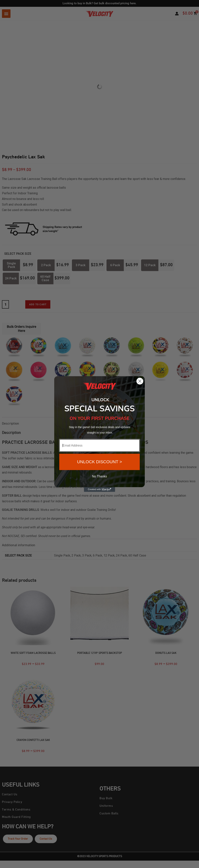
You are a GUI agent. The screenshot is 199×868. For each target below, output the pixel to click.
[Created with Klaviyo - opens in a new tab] (99, 489)
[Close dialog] (140, 381)
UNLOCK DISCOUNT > (99, 462)
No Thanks (99, 476)
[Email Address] (99, 445)
